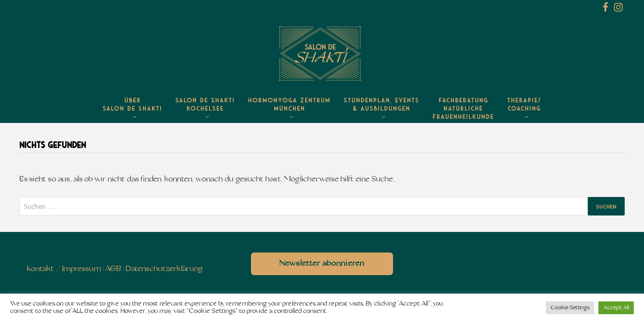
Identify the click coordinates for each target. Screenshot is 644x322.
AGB (113, 269)
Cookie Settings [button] (570, 308)
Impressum (82, 269)
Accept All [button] (616, 308)
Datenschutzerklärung (164, 269)
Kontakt (40, 269)
